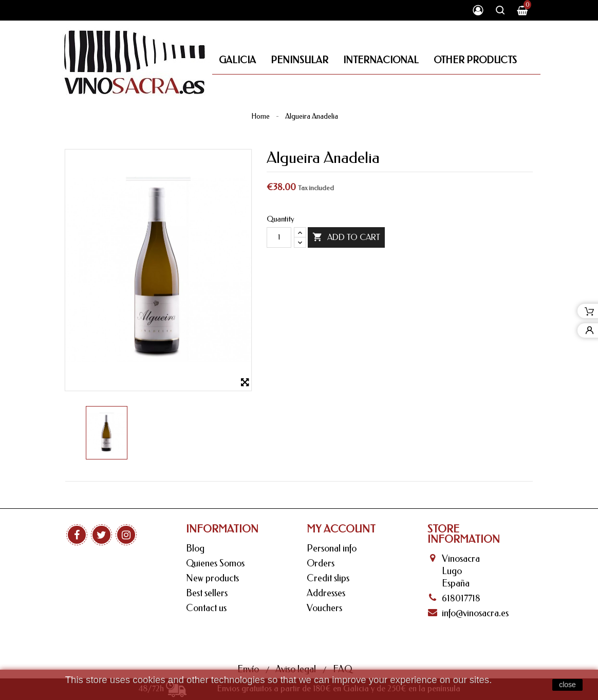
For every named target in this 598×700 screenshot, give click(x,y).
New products (212, 578)
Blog (195, 548)
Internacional (381, 60)
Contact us (206, 608)
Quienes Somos (215, 563)
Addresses (326, 593)
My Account (341, 529)
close (567, 685)
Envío (249, 637)
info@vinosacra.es (475, 613)
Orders (321, 563)
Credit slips (328, 578)
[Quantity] (279, 237)
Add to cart (346, 237)
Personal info (332, 548)
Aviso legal (297, 637)
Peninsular (300, 60)
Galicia (237, 60)
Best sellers (207, 593)
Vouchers (324, 608)
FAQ (342, 637)
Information (222, 529)
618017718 (461, 598)
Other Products (475, 60)
